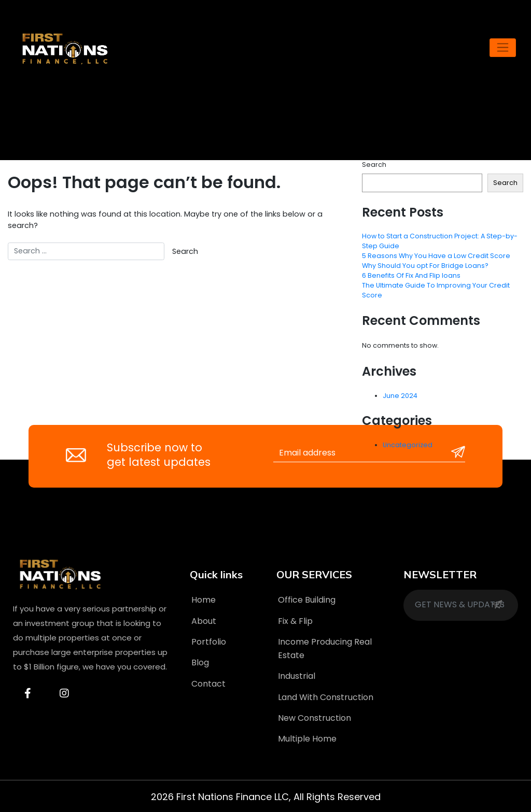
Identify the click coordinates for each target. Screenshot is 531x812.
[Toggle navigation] (503, 48)
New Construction (315, 718)
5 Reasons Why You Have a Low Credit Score (436, 256)
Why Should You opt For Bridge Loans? (425, 266)
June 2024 (400, 396)
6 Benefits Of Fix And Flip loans (411, 275)
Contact (208, 684)
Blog (200, 663)
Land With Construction (326, 697)
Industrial (297, 676)
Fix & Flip (295, 621)
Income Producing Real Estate (325, 649)
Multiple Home (307, 739)
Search (374, 165)
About (204, 621)
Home (204, 600)
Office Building (307, 600)
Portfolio (209, 642)
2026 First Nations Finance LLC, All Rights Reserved (266, 797)
